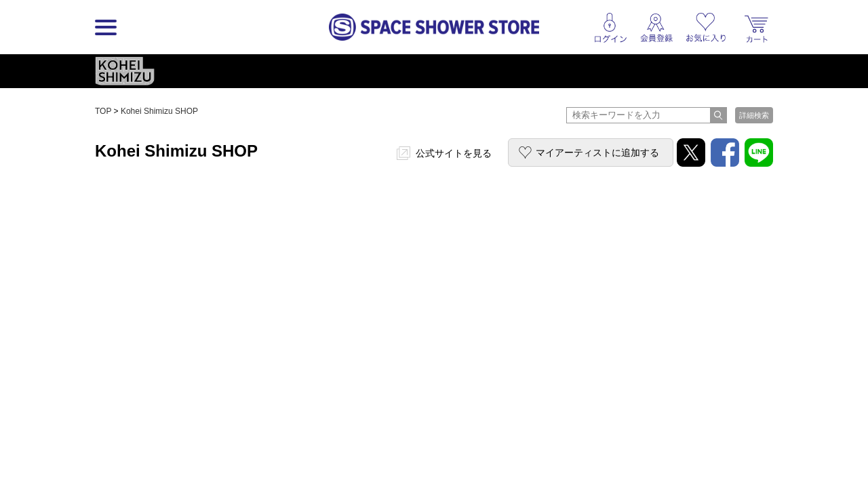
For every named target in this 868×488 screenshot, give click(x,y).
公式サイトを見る (454, 153)
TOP (103, 111)
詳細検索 (754, 115)
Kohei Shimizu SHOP (159, 111)
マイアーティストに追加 (597, 152)
